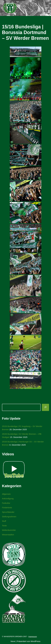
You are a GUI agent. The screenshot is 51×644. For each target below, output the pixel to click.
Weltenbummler (9, 530)
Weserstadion (8, 535)
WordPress (36, 641)
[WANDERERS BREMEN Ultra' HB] (10, 8)
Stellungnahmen (9, 517)
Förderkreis (7, 508)
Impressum (33, 637)
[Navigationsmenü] (46, 8)
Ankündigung (8, 499)
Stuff (4, 521)
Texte (4, 526)
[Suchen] (45, 407)
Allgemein (6, 494)
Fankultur (6, 503)
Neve (13, 641)
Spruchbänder (8, 512)
